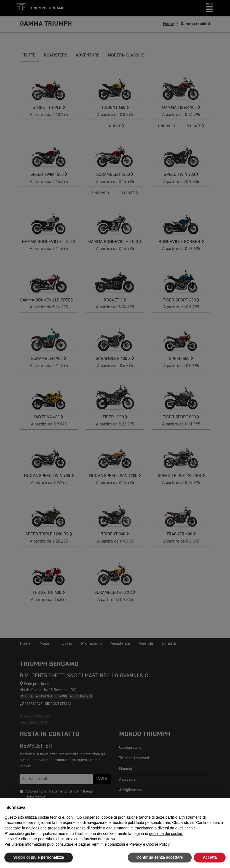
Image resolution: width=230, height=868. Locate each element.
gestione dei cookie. (166, 834)
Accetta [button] (210, 857)
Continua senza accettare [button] (160, 857)
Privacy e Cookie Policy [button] (149, 844)
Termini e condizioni (108, 844)
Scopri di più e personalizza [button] (39, 857)
